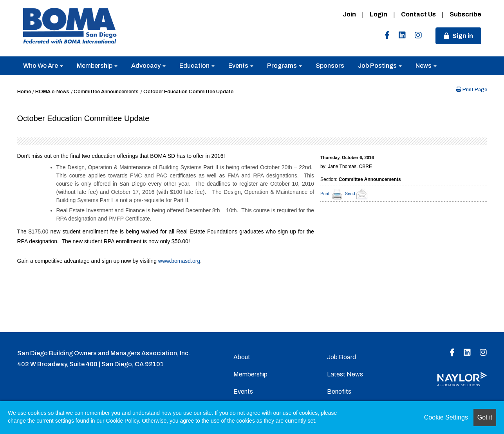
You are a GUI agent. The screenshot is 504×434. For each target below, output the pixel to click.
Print (325, 193)
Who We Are (43, 66)
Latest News (345, 374)
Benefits (339, 392)
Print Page (472, 90)
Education (197, 66)
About (242, 357)
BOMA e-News (52, 92)
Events (241, 66)
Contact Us (418, 14)
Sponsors (330, 66)
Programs (285, 66)
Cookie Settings (446, 417)
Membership (97, 66)
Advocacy (148, 66)
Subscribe (465, 14)
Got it (485, 417)
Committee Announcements (106, 92)
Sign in (463, 36)
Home (24, 92)
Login (378, 14)
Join (349, 14)
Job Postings (380, 66)
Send (357, 193)
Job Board (341, 357)
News (426, 66)
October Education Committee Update (188, 92)
